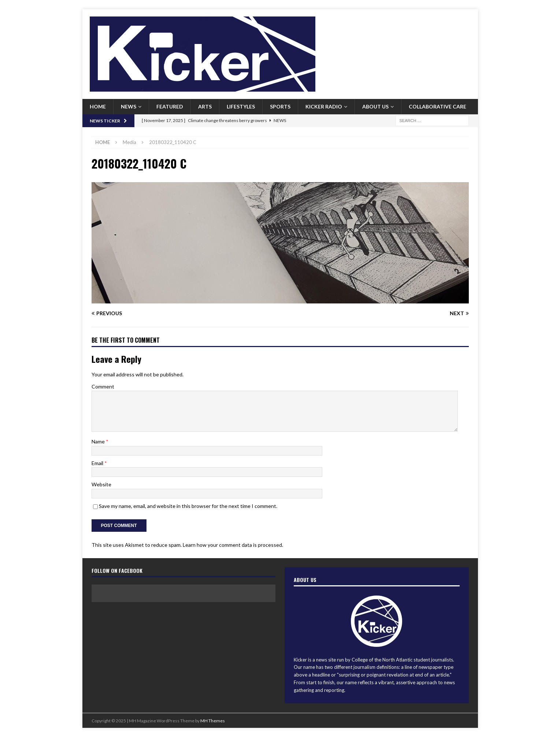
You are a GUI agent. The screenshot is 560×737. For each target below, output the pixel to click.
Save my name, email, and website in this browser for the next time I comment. (188, 506)
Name (99, 441)
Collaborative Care (437, 106)
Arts (205, 106)
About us (375, 106)
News (129, 106)
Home (98, 106)
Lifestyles (241, 106)
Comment (103, 386)
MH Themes (213, 721)
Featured (170, 106)
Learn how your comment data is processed (232, 545)
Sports (280, 106)
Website (101, 484)
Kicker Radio (324, 106)
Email (98, 463)
